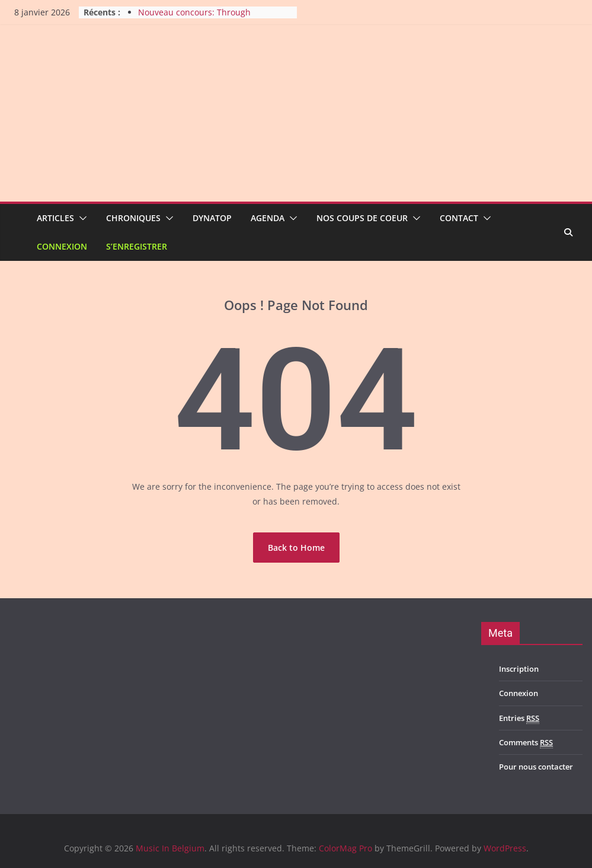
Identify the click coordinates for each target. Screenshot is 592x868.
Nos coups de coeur (362, 218)
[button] (81, 218)
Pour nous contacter (536, 767)
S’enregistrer (137, 246)
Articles (55, 218)
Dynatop (212, 218)
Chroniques (133, 218)
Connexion (62, 246)
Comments (526, 743)
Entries (519, 718)
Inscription (519, 669)
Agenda (268, 218)
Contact (459, 218)
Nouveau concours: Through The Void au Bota (194, 18)
